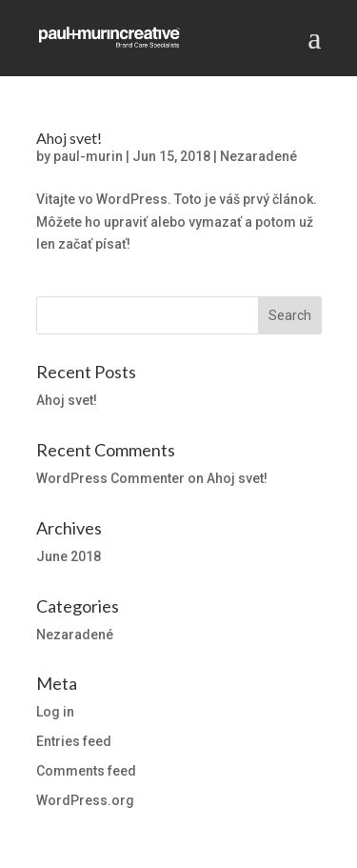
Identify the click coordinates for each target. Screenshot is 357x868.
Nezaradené (258, 156)
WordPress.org (85, 800)
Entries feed (74, 741)
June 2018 (69, 556)
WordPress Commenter (110, 478)
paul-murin (88, 156)
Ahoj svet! (69, 138)
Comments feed (86, 771)
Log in (55, 712)
